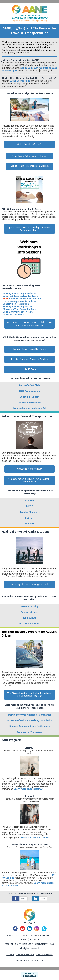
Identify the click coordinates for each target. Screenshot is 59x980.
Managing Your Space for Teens (20, 309)
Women (29, 524)
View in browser (44, 954)
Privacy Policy (22, 960)
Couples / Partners (29, 512)
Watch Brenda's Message (29, 144)
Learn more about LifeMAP (28, 789)
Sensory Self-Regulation (16, 304)
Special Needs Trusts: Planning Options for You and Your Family (30, 229)
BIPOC (30, 506)
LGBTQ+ (30, 518)
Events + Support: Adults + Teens (29, 349)
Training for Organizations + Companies (30, 715)
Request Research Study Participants (30, 726)
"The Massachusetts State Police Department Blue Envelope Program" (30, 695)
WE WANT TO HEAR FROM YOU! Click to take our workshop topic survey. (29, 324)
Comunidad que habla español (29, 408)
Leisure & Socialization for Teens (20, 296)
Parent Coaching (29, 606)
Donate (10, 954)
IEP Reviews (29, 618)
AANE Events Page (20, 81)
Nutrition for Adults (14, 314)
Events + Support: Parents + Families (29, 359)
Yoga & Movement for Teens (18, 312)
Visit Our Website (25, 954)
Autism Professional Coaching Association (29, 720)
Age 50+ (29, 501)
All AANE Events (29, 369)
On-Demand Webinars (29, 402)
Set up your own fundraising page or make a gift (29, 69)
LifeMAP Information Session (25, 299)
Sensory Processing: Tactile (18, 306)
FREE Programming (29, 391)
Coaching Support (30, 397)
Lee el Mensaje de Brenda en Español (30, 166)
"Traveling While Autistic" (29, 469)
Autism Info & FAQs (29, 385)
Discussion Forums (30, 624)
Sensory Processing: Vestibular (20, 293)
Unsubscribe (38, 960)
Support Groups (29, 612)
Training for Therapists (30, 732)
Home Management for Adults (19, 301)
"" (30, 584)
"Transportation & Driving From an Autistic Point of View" (29, 480)
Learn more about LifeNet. (36, 837)
